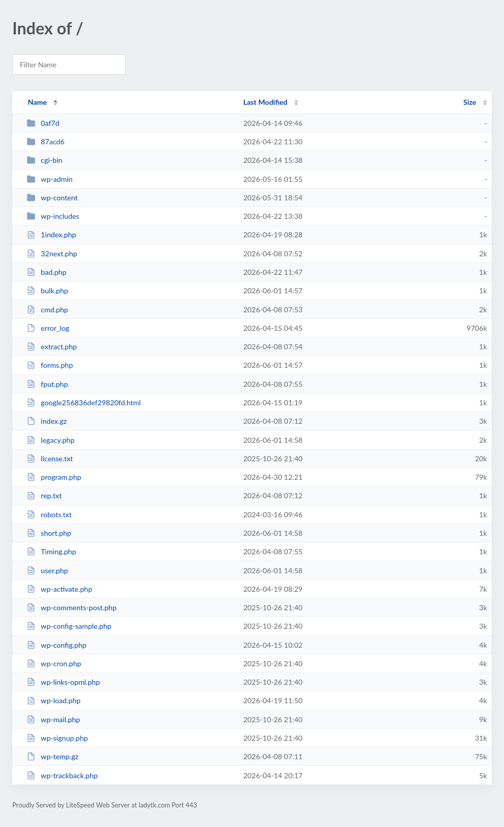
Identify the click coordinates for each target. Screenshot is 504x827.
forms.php (50, 365)
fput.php (47, 384)
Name (37, 102)
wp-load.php (54, 700)
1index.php (51, 234)
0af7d (43, 123)
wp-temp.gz (53, 756)
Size (470, 102)
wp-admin (50, 179)
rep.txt (44, 495)
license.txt (50, 458)
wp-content (52, 198)
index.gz (47, 421)
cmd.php (47, 309)
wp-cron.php (54, 663)
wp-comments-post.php (72, 607)
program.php (54, 477)
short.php (49, 533)
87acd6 (45, 142)
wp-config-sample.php (69, 626)
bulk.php (47, 290)
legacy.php (51, 440)
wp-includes (53, 216)
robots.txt (49, 514)
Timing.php (51, 551)
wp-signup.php (57, 738)
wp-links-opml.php (63, 682)
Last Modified (265, 102)
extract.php (52, 346)
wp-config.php (56, 645)
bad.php (46, 272)
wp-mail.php (53, 719)
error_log (48, 328)
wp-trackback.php (62, 775)
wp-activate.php (59, 589)
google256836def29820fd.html (84, 402)
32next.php (52, 253)
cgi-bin (44, 160)
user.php (47, 570)
